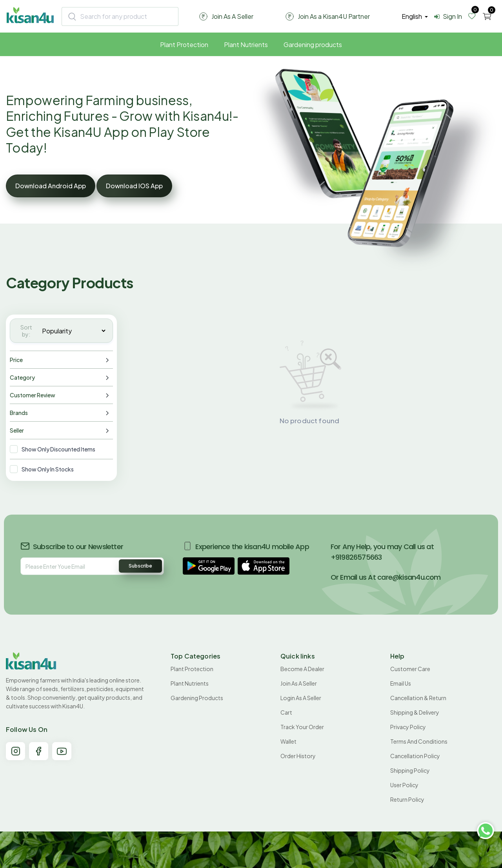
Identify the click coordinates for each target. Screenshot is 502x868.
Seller (17, 430)
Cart (286, 712)
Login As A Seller (301, 698)
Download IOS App (134, 186)
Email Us (401, 683)
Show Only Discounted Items (58, 449)
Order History (298, 756)
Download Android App (51, 186)
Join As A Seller (299, 683)
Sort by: (26, 331)
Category (22, 377)
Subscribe (140, 566)
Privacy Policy (408, 727)
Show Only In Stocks (48, 469)
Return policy (407, 799)
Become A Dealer (302, 669)
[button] (209, 566)
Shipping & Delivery (415, 712)
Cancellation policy (415, 756)
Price (16, 360)
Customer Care (410, 669)
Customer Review (33, 395)
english (412, 16)
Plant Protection (184, 45)
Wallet (288, 741)
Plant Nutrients (246, 45)
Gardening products (313, 45)
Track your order (302, 727)
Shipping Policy (410, 770)
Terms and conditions (419, 741)
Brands (19, 413)
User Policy (404, 785)
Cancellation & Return (418, 698)
